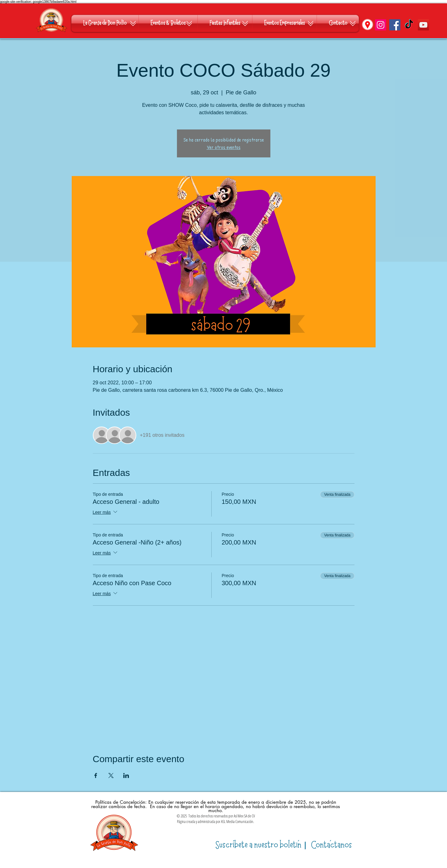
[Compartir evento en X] (111, 775)
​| (262, 845)
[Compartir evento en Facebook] (96, 775)
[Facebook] (395, 25)
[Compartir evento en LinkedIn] (126, 775)
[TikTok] (409, 25)
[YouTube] (423, 25)
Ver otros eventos (224, 147)
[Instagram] (381, 25)
